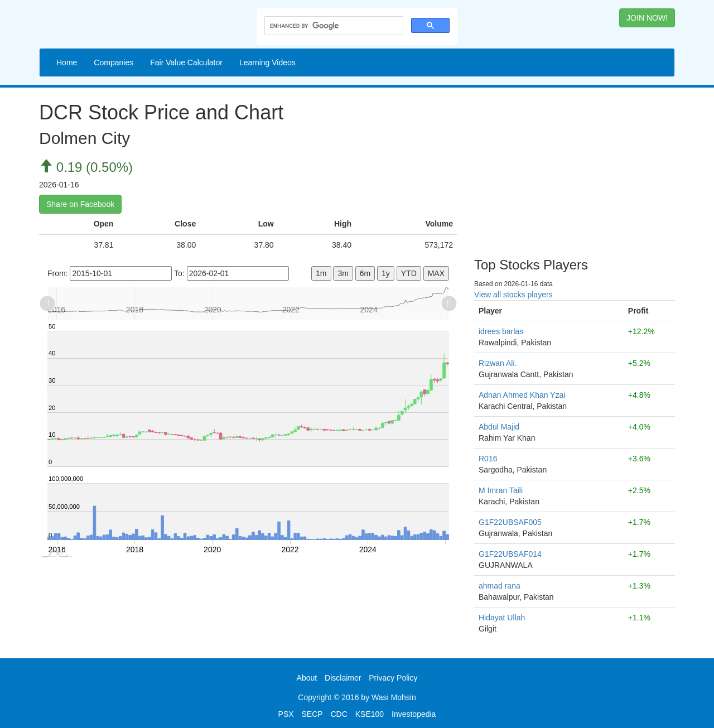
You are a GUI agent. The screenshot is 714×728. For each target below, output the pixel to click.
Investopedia (414, 714)
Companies (114, 62)
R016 (488, 459)
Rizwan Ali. (498, 363)
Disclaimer (343, 678)
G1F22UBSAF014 (510, 554)
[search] (333, 26)
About (307, 678)
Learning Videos (267, 62)
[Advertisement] (575, 168)
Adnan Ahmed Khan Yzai (522, 395)
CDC (339, 714)
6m (365, 273)
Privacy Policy (393, 678)
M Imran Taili (501, 490)
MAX (436, 273)
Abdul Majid (499, 427)
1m (321, 273)
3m (343, 273)
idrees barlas (501, 331)
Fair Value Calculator (186, 62)
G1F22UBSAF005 (510, 522)
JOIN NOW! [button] (647, 18)
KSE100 (370, 714)
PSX (286, 714)
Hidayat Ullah (502, 618)
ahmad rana (500, 586)
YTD (409, 273)
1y (386, 273)
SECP (312, 714)
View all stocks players (513, 295)
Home (67, 62)
